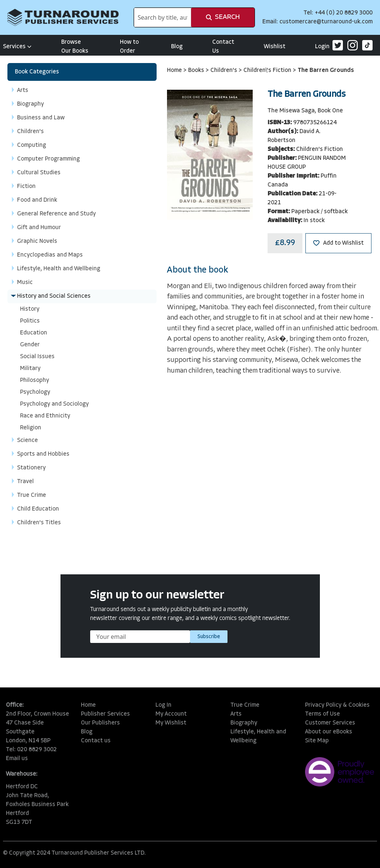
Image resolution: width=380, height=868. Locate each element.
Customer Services (330, 723)
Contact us (96, 741)
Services (17, 47)
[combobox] (163, 17)
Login (322, 47)
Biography (244, 723)
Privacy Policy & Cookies (337, 705)
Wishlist (275, 47)
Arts (236, 714)
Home (175, 70)
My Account (171, 714)
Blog (177, 47)
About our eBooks (329, 732)
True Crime (245, 705)
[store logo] (63, 17)
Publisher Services (105, 714)
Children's (225, 70)
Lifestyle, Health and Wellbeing (258, 736)
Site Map (317, 741)
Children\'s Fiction (268, 70)
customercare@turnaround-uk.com (326, 22)
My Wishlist (171, 723)
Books (197, 70)
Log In (163, 705)
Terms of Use (322, 714)
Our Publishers (100, 723)
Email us (17, 759)
